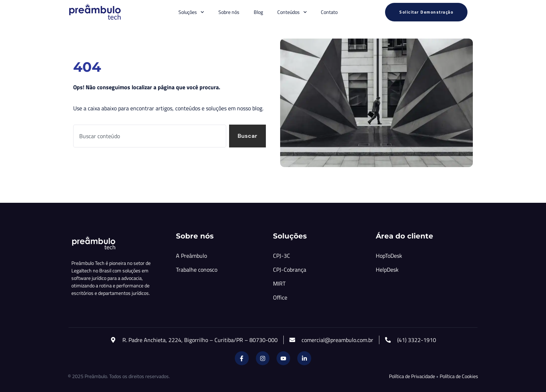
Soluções (191, 12)
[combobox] (150, 136)
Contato (329, 12)
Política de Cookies (459, 376)
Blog (258, 12)
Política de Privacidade (412, 376)
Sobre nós (229, 12)
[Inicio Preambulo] (95, 12)
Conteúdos (292, 12)
